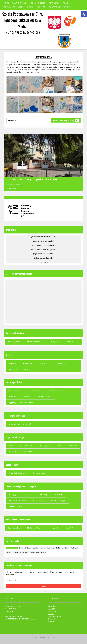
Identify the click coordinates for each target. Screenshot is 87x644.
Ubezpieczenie (26, 446)
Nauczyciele (28, 363)
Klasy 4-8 (55, 342)
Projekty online (14, 342)
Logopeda (28, 495)
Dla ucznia (52, 609)
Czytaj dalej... (44, 262)
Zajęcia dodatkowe (33, 391)
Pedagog (13, 495)
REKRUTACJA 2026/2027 (13, 7)
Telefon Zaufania (16, 506)
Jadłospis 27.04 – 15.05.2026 (20, 451)
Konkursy (13, 397)
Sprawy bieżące (39, 473)
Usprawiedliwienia (54, 616)
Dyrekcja (13, 363)
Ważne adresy (38, 500)
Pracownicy (44, 363)
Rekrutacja (52, 614)
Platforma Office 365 (35, 342)
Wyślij (44, 586)
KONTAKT (41, 7)
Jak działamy (52, 606)
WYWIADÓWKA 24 (20, 3)
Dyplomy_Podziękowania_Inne (21, 402)
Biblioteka (27, 397)
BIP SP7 (30, 7)
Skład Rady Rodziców (17, 473)
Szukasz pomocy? (58, 500)
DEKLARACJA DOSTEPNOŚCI (60, 7)
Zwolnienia (52, 619)
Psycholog (43, 495)
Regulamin (52, 622)
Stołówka (73, 446)
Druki (26, 369)
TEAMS (65, 3)
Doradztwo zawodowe (57, 391)
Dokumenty (60, 363)
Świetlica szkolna (45, 397)
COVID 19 (13, 369)
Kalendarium (14, 391)
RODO (60, 446)
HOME (6, 3)
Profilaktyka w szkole (17, 500)
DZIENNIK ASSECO (38, 3)
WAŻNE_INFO (44, 446)
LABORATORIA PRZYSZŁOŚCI (21, 424)
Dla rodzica (58, 495)
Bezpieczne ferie (43, 57)
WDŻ (11, 446)
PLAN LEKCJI (54, 3)
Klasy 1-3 (69, 342)
